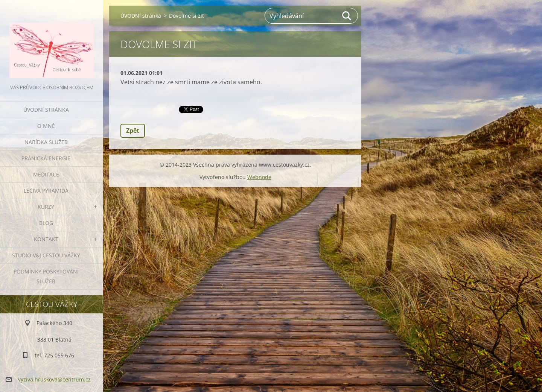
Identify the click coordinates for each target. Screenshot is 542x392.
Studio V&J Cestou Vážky (46, 255)
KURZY (46, 207)
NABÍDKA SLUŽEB (46, 142)
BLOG (46, 223)
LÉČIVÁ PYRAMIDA (46, 191)
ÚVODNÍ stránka (46, 110)
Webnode (259, 177)
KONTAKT (46, 239)
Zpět (133, 131)
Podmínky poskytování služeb (46, 276)
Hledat (347, 16)
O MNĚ (46, 126)
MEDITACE (46, 174)
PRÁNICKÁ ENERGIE (46, 158)
